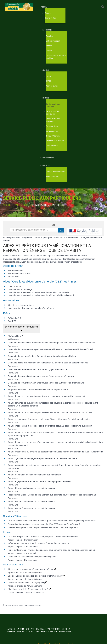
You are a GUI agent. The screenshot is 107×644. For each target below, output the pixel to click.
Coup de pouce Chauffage (20, 289)
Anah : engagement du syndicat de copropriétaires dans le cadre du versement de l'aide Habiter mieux (55, 452)
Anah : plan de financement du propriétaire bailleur (31, 501)
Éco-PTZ (12, 321)
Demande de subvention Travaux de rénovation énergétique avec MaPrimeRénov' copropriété (51, 343)
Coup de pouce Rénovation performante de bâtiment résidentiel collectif (41, 295)
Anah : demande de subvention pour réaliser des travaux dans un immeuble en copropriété (50, 412)
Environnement (48, 158)
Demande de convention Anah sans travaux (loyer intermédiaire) (38, 369)
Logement (28, 237)
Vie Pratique (22, 205)
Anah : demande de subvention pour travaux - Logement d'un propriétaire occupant (46, 396)
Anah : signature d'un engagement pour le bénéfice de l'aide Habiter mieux (42, 458)
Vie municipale (38, 629)
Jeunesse (46, 70)
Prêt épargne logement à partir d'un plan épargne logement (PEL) (38, 543)
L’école (49, 76)
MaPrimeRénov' (15, 271)
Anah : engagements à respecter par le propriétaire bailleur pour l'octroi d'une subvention (49, 419)
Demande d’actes (52, 126)
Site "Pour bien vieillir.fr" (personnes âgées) (29, 589)
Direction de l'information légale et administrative (23, 605)
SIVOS (49, 81)
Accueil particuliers (12, 237)
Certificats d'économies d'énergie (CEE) (28, 582)
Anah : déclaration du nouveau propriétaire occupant (32, 488)
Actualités (50, 36)
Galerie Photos (50, 18)
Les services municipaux (55, 141)
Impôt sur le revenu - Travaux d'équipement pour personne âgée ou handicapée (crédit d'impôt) (52, 550)
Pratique (46, 98)
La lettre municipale (53, 41)
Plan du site (65, 632)
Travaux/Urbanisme (53, 136)
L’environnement (52, 131)
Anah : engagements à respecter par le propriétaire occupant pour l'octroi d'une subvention (50, 426)
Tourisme (48, 13)
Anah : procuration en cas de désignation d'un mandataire (35, 475)
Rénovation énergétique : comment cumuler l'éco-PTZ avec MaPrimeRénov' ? (44, 524)
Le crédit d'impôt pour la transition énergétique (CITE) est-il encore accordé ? (44, 537)
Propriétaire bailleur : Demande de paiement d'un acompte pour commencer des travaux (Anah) (52, 495)
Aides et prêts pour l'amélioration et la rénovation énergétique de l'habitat (69, 237)
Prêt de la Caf (14, 318)
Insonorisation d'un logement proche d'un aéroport (31, 308)
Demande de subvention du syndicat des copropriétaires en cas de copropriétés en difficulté (50, 349)
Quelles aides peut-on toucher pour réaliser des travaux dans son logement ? (44, 527)
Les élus (49, 51)
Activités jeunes (52, 86)
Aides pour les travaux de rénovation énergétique (32, 569)
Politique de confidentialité (56, 172)
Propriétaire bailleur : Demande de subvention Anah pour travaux (38, 389)
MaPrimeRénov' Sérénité (20, 274)
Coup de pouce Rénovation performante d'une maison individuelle (38, 292)
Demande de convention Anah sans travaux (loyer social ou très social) (41, 376)
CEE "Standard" (15, 286)
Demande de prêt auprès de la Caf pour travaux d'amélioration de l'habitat (42, 356)
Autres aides (14, 276)
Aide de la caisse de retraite (21, 305)
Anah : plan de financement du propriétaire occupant (32, 508)
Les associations (52, 146)
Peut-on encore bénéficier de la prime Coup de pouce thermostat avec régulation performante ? (52, 521)
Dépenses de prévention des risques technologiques (32, 557)
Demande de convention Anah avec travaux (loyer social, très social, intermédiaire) (46, 383)
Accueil (44, 7)
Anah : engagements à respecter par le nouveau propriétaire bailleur (40, 481)
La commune (47, 30)
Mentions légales (52, 177)
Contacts (46, 166)
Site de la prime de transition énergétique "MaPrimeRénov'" (37, 576)
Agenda (49, 46)
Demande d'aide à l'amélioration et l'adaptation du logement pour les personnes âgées (48, 363)
